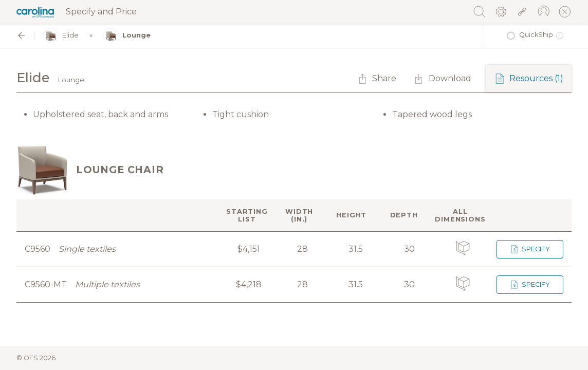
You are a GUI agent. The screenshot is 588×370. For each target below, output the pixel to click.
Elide (61, 36)
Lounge (127, 36)
